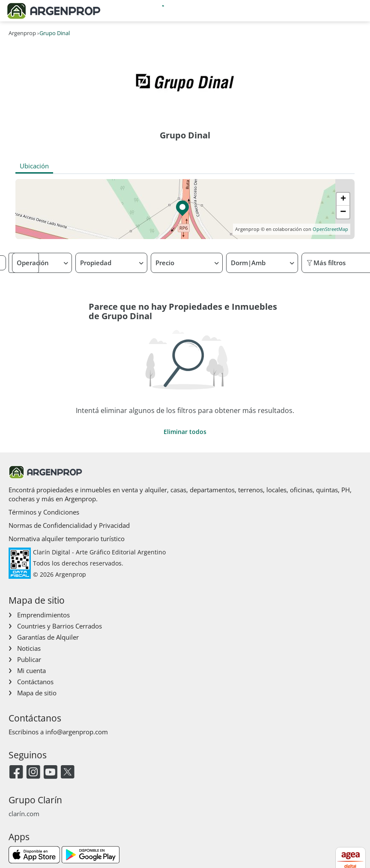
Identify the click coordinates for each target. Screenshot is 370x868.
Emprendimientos (43, 615)
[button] (185, 209)
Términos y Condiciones (44, 512)
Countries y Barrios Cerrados (60, 626)
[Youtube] (50, 773)
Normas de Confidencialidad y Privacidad (69, 525)
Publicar (29, 659)
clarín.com (24, 814)
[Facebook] (16, 773)
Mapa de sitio (37, 693)
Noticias (29, 648)
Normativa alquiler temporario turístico (67, 539)
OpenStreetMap (330, 229)
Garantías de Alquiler (48, 637)
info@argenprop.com (77, 732)
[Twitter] (67, 773)
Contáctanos (35, 682)
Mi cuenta (31, 670)
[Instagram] (33, 773)
